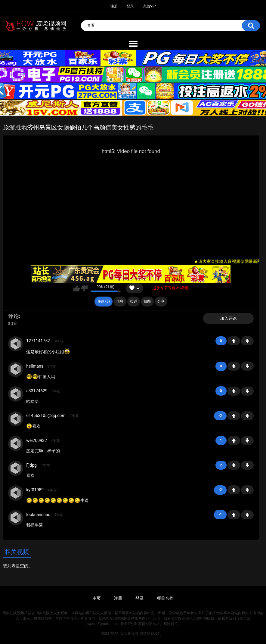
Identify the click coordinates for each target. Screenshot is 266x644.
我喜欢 (77, 288)
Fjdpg (31, 465)
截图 (147, 301)
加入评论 (228, 318)
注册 (114, 6)
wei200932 (37, 440)
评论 (14, 316)
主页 (97, 598)
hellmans (35, 366)
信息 (120, 301)
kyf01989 (35, 490)
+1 (234, 341)
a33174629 (37, 391)
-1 (247, 341)
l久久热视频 (129, 634)
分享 (161, 301)
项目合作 (165, 598)
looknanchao (38, 515)
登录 (130, 6)
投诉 (134, 301)
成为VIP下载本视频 (170, 288)
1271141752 (38, 341)
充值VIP (149, 6)
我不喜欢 (84, 288)
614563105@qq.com (46, 415)
